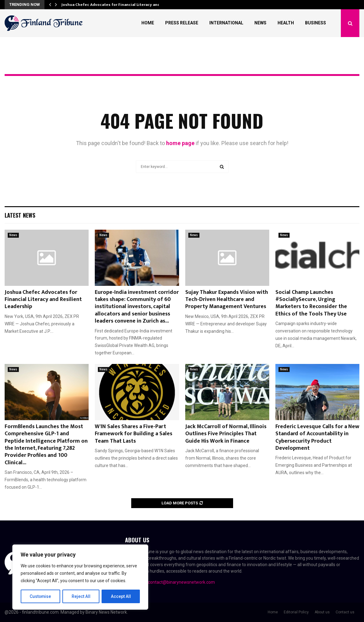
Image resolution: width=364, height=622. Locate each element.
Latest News (20, 215)
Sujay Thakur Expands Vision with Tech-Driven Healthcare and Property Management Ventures (227, 300)
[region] (80, 577)
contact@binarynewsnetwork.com (181, 582)
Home (148, 23)
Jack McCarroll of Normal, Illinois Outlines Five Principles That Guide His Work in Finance (226, 434)
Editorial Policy (296, 612)
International (226, 23)
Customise (41, 596)
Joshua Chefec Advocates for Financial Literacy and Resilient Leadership (43, 300)
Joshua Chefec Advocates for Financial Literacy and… (112, 5)
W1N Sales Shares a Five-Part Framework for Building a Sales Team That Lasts (134, 434)
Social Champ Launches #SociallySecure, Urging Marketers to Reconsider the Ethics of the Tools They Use (311, 303)
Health (286, 23)
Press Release (182, 23)
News (260, 23)
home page (180, 143)
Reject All (81, 596)
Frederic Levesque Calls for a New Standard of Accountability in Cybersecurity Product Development (317, 437)
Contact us (345, 612)
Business (316, 23)
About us (322, 612)
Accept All (121, 596)
